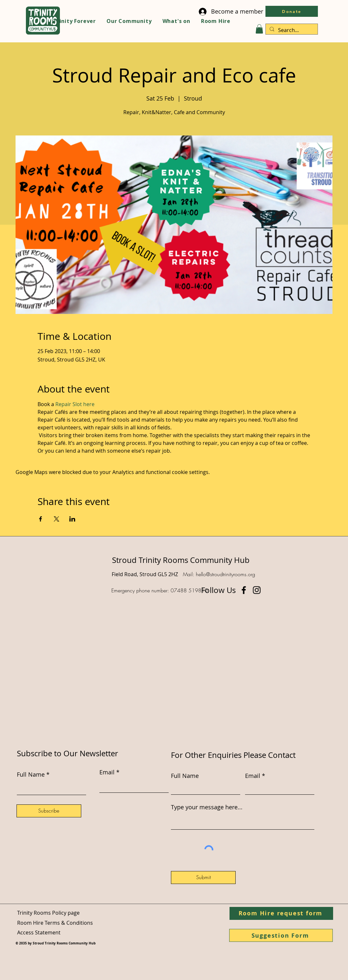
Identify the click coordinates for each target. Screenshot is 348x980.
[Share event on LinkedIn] (72, 519)
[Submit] (203, 878)
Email (253, 776)
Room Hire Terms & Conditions (55, 923)
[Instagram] (257, 590)
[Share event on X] (56, 519)
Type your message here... (207, 807)
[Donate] (292, 11)
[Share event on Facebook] (41, 519)
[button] (259, 29)
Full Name (185, 776)
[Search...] (291, 30)
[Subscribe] (49, 811)
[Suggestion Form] (281, 935)
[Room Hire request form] (281, 913)
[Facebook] (244, 590)
